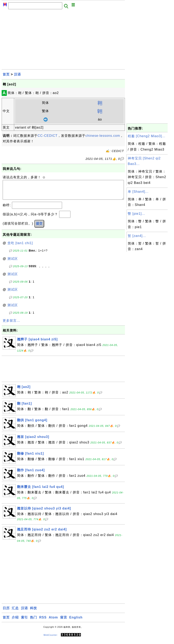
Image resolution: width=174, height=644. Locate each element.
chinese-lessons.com (103, 136)
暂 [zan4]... (137, 236)
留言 (64, 621)
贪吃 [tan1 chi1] (20, 247)
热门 (33, 621)
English (76, 621)
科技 (33, 612)
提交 (39, 228)
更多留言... (11, 325)
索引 (24, 621)
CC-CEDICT (48, 136)
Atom (53, 621)
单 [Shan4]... (138, 192)
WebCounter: (51, 639)
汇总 (15, 612)
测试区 (13, 263)
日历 (6, 612)
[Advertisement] (63, 41)
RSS (43, 621)
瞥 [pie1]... (136, 214)
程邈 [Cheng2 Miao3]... (147, 136)
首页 (6, 74)
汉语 (17, 74)
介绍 (15, 621)
